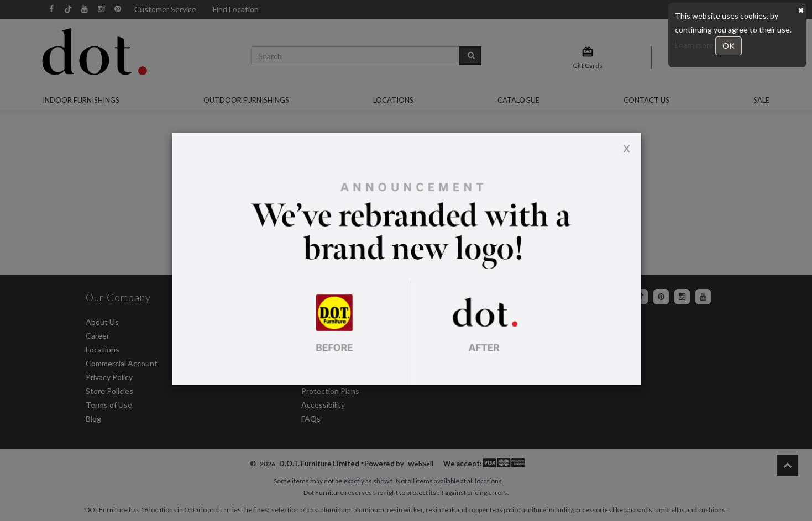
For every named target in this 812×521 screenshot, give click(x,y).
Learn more (695, 45)
